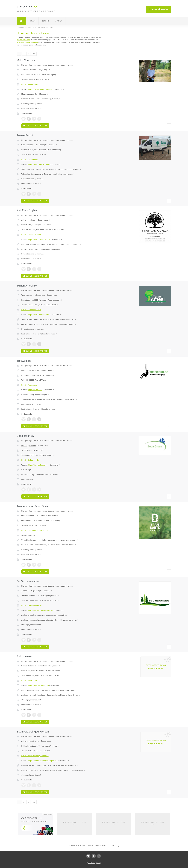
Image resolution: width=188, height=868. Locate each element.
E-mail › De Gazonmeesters (32, 605)
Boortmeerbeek (41, 666)
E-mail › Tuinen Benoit (30, 160)
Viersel (34, 70)
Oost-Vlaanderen (28, 370)
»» (34, 54)
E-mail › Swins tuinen (29, 681)
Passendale (41, 295)
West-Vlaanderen (28, 145)
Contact (59, 21)
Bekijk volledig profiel (35, 126)
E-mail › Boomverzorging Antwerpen (35, 756)
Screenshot (59, 89)
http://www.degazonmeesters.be (40, 610)
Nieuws (32, 21)
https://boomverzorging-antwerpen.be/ (43, 761)
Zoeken (45, 21)
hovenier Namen (24, 40)
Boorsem (33, 445)
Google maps (44, 70)
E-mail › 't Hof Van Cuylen (31, 235)
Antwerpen (25, 70)
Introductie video (50, 334)
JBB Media (92, 863)
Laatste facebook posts (31, 108)
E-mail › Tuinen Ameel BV (31, 310)
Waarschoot (41, 516)
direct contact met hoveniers (27, 42)
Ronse (39, 370)
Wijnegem (35, 591)
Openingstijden (28, 479)
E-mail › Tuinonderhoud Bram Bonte (35, 530)
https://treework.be (35, 390)
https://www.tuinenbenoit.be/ (39, 164)
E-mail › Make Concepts (30, 84)
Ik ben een (158, 9)
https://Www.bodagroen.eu (38, 465)
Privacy (99, 863)
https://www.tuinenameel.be (39, 315)
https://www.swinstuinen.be (39, 685)
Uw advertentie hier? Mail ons (75, 823)
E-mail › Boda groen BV (30, 460)
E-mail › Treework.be (29, 385)
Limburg (24, 445)
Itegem (34, 220)
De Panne (40, 145)
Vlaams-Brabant (27, 666)
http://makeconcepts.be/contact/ (40, 89)
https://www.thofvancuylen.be (39, 240)
